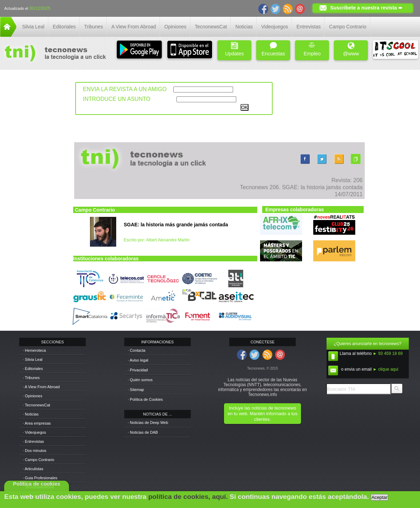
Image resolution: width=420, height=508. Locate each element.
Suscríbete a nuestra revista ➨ (366, 8)
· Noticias (31, 414)
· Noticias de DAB (143, 432)
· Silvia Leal (33, 359)
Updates (234, 49)
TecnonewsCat (211, 27)
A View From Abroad (134, 27)
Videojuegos (275, 27)
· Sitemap (136, 390)
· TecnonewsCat (36, 405)
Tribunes (93, 27)
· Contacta (136, 350)
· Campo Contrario (38, 460)
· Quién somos (140, 380)
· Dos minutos (34, 451)
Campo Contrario (348, 27)
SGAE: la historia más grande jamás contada (176, 225)
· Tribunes (31, 378)
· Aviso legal (138, 360)
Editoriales (64, 27)
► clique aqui (386, 369)
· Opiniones (33, 396)
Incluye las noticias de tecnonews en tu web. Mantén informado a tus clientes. (262, 414)
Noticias (244, 27)
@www (351, 49)
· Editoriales (33, 369)
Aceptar (379, 497)
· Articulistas (33, 469)
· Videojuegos (34, 432)
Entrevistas (309, 27)
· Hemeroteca (34, 350)
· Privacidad (138, 370)
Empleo (312, 49)
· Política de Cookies (145, 399)
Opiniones (176, 27)
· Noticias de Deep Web (148, 423)
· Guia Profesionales (40, 478)
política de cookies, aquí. (188, 497)
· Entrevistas (33, 441)
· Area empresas (37, 423)
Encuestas (273, 49)
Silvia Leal (33, 27)
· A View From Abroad (41, 387)
